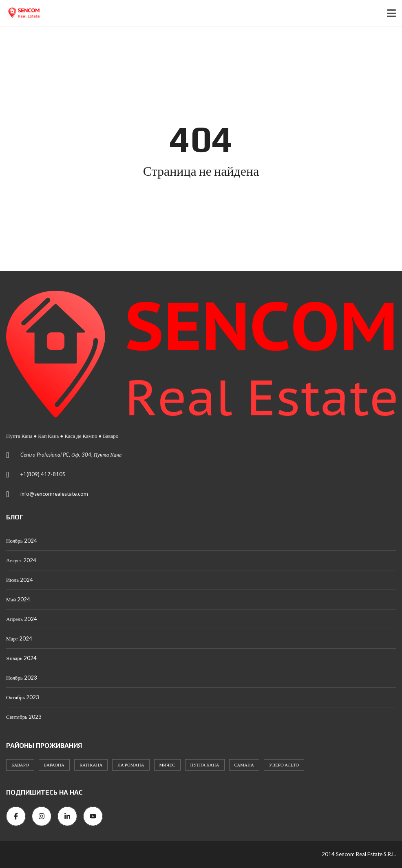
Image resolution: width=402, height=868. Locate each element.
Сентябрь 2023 (24, 717)
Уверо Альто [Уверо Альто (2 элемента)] (284, 765)
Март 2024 (19, 638)
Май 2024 (18, 599)
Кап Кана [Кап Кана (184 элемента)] (91, 765)
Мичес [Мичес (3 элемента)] (167, 765)
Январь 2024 (21, 658)
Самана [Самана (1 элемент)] (244, 765)
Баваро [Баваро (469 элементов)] (20, 765)
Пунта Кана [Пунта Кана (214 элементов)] (205, 765)
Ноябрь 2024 (22, 541)
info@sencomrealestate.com (54, 494)
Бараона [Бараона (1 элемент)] (54, 765)
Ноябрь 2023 (22, 678)
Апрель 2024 (22, 619)
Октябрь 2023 (23, 697)
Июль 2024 (20, 580)
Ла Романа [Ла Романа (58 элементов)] (131, 765)
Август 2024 (21, 560)
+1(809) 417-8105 (43, 474)
